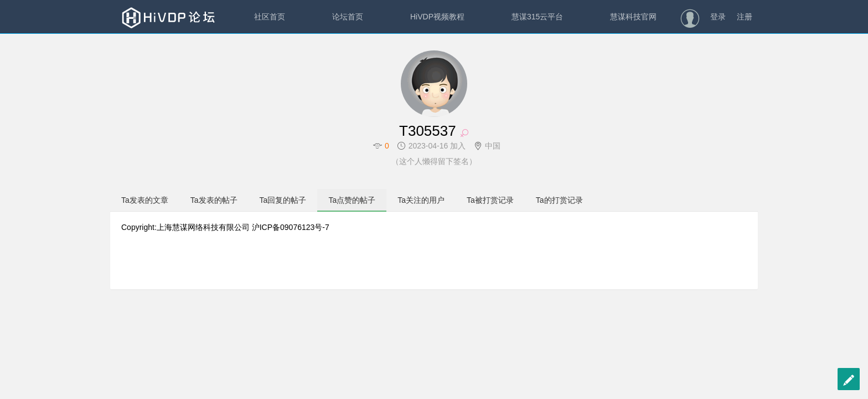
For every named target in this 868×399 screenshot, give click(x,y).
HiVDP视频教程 (437, 17)
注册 (745, 17)
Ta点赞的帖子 (352, 200)
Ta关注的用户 (421, 200)
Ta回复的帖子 (283, 200)
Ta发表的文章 (145, 200)
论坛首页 (348, 17)
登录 (718, 17)
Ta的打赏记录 (559, 200)
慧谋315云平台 (537, 17)
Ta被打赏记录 (490, 200)
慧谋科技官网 (633, 17)
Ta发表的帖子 (214, 200)
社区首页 (270, 17)
